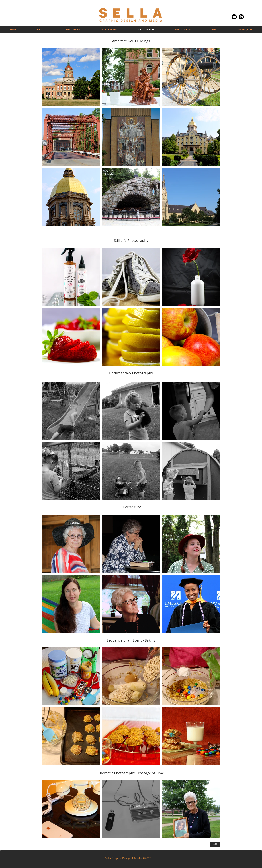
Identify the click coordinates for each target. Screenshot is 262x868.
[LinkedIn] (241, 17)
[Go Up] (215, 844)
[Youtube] (234, 17)
